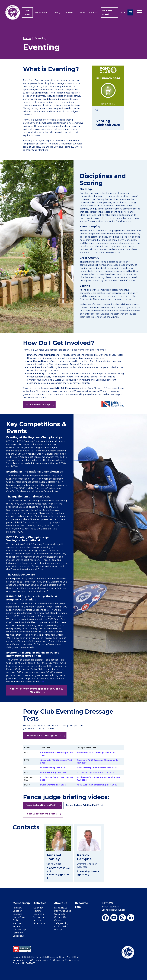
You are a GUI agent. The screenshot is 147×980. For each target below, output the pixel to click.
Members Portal (107, 12)
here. (42, 682)
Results (37, 911)
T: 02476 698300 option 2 (58, 870)
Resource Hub (82, 905)
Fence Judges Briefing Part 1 (43, 805)
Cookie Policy (61, 926)
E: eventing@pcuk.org (58, 876)
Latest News (61, 908)
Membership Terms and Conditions (19, 933)
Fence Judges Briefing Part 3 (44, 814)
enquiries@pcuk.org (114, 910)
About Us (61, 903)
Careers (58, 920)
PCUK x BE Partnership (40, 405)
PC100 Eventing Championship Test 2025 (95, 772)
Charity (81, 12)
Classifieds (59, 914)
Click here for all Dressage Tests (45, 736)
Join (123, 12)
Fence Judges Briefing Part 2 (85, 805)
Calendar (94, 12)
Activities (69, 12)
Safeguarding (61, 923)
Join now (27, 12)
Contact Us (60, 917)
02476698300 (110, 907)
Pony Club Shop (63, 911)
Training (57, 12)
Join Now (17, 908)
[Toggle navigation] (139, 12)
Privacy (58, 930)
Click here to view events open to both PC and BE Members (37, 691)
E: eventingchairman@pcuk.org (89, 873)
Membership (42, 12)
